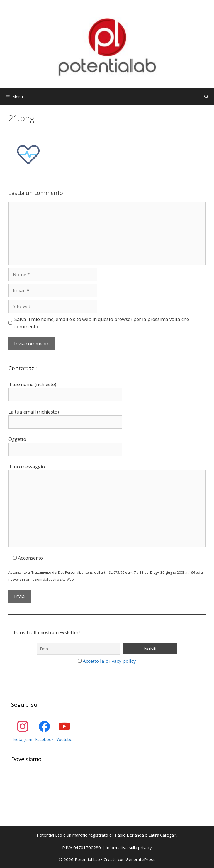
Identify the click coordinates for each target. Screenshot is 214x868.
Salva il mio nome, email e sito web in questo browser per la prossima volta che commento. (102, 323)
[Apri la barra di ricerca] (206, 97)
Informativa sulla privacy (129, 847)
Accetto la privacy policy (109, 661)
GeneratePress (141, 859)
